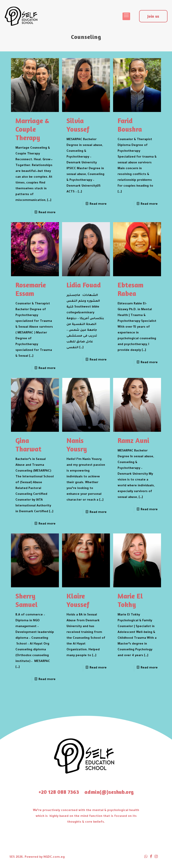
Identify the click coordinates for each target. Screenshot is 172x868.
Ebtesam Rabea (130, 289)
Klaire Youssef (78, 600)
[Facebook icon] (151, 857)
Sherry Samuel (27, 600)
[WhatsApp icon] (146, 857)
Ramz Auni (133, 440)
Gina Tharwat (28, 445)
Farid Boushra (130, 125)
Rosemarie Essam (31, 289)
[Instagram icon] (156, 857)
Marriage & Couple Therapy (32, 129)
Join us (153, 16)
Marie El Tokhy (130, 600)
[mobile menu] (126, 16)
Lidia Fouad (84, 285)
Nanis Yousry (77, 445)
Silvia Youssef (78, 125)
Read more (47, 213)
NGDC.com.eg (54, 857)
